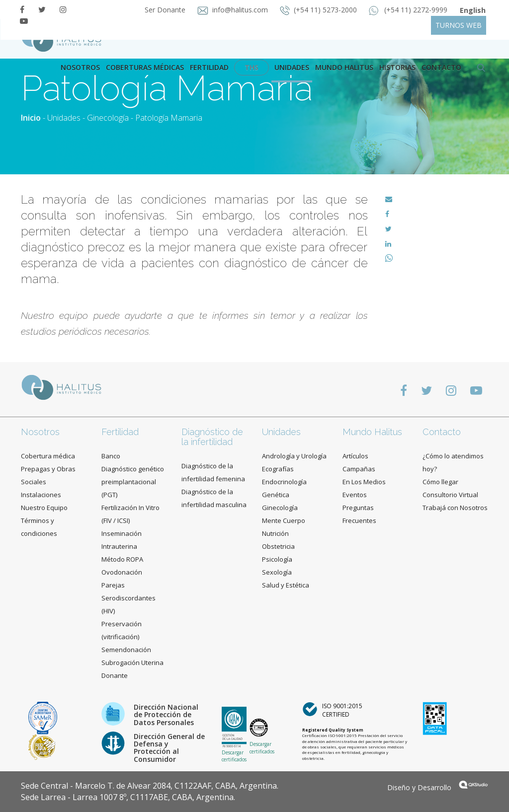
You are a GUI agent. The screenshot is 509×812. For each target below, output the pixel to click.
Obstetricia (278, 546)
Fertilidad (209, 67)
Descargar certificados (234, 756)
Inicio (31, 118)
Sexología (277, 572)
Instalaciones (41, 495)
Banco (111, 456)
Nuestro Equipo (44, 508)
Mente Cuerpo (284, 520)
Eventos (355, 495)
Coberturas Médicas (145, 67)
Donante (115, 675)
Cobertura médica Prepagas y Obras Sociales (48, 469)
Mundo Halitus (344, 67)
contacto (441, 67)
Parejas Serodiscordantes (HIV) (128, 598)
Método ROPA (122, 559)
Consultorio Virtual (450, 495)
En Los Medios (364, 482)
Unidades (292, 67)
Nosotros (80, 67)
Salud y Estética (286, 585)
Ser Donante (166, 10)
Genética (276, 495)
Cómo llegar (440, 482)
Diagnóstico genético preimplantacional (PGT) (133, 482)
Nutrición (275, 533)
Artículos (355, 456)
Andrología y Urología (294, 456)
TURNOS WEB (459, 25)
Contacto (442, 432)
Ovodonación (122, 572)
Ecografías (278, 469)
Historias (397, 67)
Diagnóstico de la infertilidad (212, 437)
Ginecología (108, 118)
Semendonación (126, 650)
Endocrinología (284, 482)
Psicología (277, 559)
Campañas (359, 469)
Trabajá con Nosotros (455, 508)
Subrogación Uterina (132, 663)
